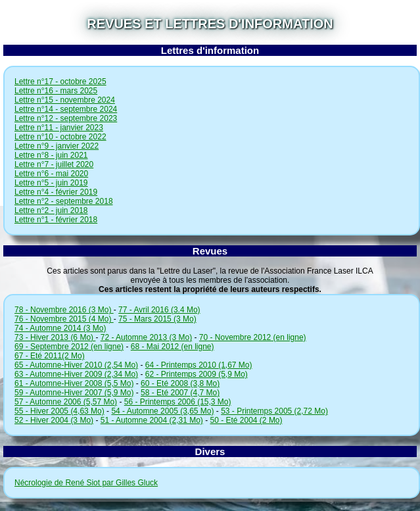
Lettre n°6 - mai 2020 (51, 174)
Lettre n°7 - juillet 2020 (54, 164)
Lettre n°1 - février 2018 (56, 220)
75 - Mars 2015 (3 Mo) (157, 319)
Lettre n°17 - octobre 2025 (60, 82)
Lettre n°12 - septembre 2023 (66, 118)
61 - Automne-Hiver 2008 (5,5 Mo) (74, 383)
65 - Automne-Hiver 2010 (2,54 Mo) (76, 365)
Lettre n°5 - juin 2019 (51, 183)
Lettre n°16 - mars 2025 (56, 91)
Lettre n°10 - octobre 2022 (60, 137)
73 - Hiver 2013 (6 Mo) (55, 337)
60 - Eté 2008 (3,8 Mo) (180, 383)
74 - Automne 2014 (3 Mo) (60, 328)
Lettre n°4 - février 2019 (56, 192)
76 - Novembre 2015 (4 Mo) (64, 319)
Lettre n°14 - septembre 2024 (66, 109)
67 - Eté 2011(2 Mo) (50, 356)
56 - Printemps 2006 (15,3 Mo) (178, 402)
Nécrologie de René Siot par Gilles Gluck (86, 483)
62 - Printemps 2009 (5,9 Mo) (197, 374)
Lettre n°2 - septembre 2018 (64, 201)
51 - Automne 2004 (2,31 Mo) (152, 420)
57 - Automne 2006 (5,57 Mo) (66, 402)
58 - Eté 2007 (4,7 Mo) (180, 393)
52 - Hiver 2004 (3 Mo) (54, 420)
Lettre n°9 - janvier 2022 (57, 146)
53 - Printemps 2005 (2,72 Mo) (274, 411)
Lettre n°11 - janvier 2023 (59, 128)
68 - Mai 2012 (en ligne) (173, 347)
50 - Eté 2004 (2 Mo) (246, 420)
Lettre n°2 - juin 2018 (51, 210)
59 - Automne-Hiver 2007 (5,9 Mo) (74, 393)
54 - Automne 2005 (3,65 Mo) (162, 411)
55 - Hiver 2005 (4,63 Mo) (59, 411)
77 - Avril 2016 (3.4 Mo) (159, 310)
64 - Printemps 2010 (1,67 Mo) (199, 365)
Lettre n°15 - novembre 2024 (65, 100)
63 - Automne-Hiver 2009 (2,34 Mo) (76, 374)
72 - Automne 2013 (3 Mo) (146, 337)
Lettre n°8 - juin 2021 (51, 155)
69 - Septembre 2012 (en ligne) (69, 347)
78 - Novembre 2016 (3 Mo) (64, 310)
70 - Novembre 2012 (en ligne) (253, 337)
